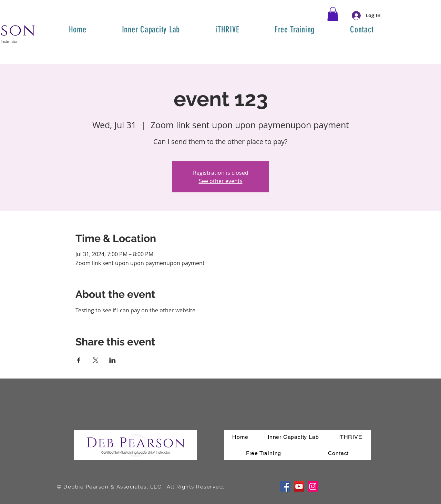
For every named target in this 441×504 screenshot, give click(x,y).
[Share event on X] (96, 360)
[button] (333, 14)
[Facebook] (285, 486)
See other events (221, 181)
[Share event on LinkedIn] (112, 360)
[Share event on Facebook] (79, 360)
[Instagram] (313, 486)
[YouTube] (299, 486)
